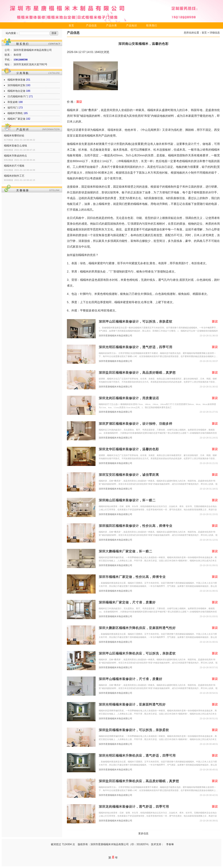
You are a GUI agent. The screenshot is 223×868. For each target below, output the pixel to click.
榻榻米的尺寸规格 (14, 166)
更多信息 (143, 833)
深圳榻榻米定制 (16, 85)
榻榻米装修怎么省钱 (15, 146)
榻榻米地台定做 (16, 91)
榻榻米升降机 (15, 113)
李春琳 (170, 844)
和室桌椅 (13, 102)
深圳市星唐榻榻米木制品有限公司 (115, 336)
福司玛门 (13, 108)
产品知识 (132, 25)
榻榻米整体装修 (16, 80)
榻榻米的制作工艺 (14, 176)
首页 (71, 25)
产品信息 (91, 25)
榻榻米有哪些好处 (14, 136)
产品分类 (111, 25)
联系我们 (152, 25)
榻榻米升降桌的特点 (15, 156)
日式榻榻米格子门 (18, 96)
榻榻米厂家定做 (16, 119)
